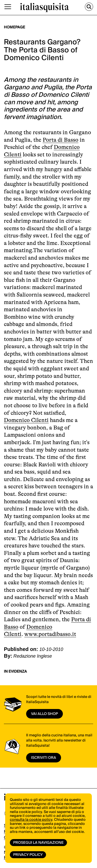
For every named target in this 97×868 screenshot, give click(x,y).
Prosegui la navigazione (38, 843)
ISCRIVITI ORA (44, 758)
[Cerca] (89, 7)
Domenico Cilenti (26, 420)
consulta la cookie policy (31, 820)
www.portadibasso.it (50, 634)
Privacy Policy (28, 855)
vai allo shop (44, 714)
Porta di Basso (61, 140)
